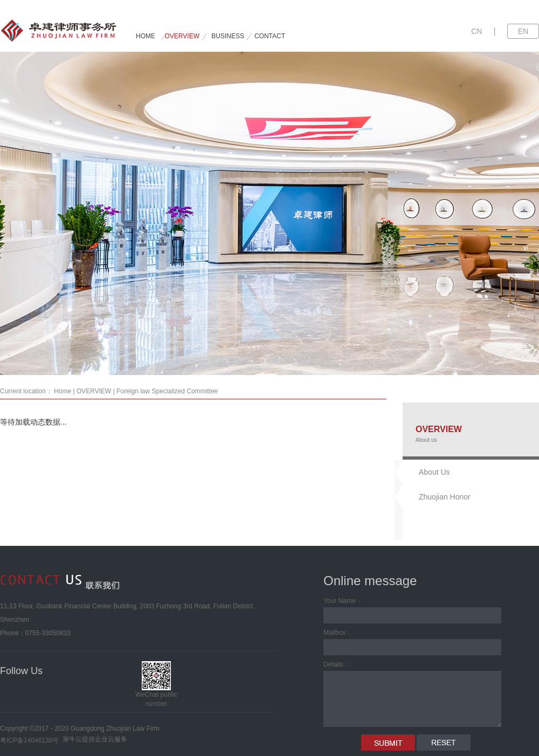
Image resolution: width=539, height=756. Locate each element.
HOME (146, 36)
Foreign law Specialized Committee (167, 391)
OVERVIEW (94, 391)
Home (63, 391)
